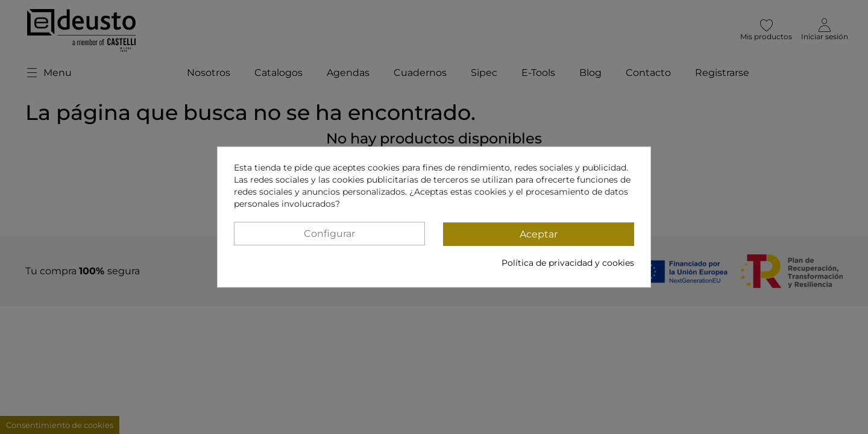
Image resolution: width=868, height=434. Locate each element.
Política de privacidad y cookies (568, 263)
